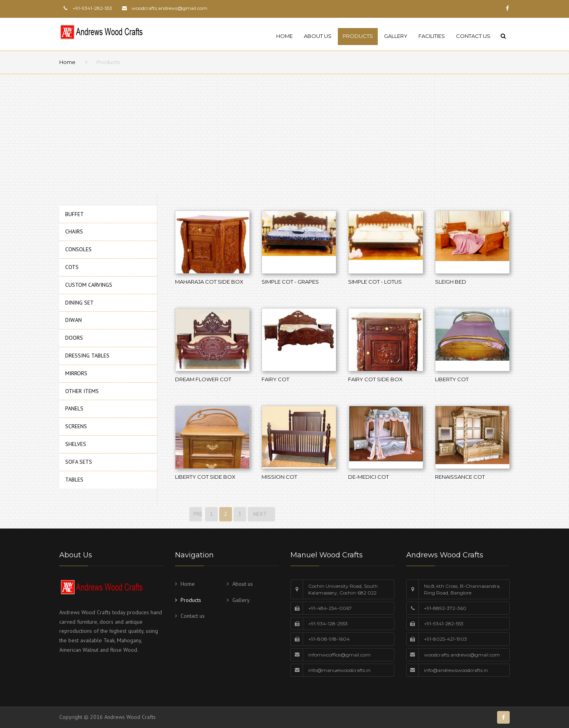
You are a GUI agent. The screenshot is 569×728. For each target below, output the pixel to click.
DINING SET (79, 303)
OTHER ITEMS (82, 391)
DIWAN (73, 320)
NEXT (261, 514)
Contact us (473, 36)
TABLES (74, 480)
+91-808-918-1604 (329, 639)
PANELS (74, 408)
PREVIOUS (197, 514)
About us (318, 36)
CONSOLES (78, 249)
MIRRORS (76, 373)
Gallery (396, 36)
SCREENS (76, 426)
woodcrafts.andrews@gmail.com (170, 8)
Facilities (432, 36)
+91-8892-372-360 (445, 608)
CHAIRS (74, 231)
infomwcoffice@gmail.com (339, 655)
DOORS (74, 338)
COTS (72, 267)
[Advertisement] (237, 137)
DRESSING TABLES (87, 356)
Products (358, 36)
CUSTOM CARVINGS (89, 285)
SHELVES (76, 444)
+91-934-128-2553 (328, 624)
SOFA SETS (79, 462)
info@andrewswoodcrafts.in (456, 670)
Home (284, 36)
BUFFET (74, 214)
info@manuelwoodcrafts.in (339, 670)
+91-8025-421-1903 (446, 639)
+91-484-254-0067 (330, 608)
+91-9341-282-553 (444, 624)
